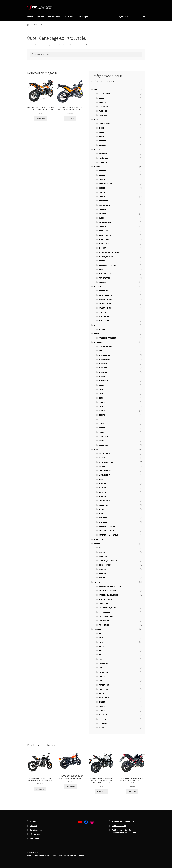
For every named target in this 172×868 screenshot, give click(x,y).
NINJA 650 (103, 372)
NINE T (101, 128)
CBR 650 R (103, 214)
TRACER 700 (103, 672)
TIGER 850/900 (104, 612)
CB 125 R (102, 175)
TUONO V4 (103, 115)
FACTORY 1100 (104, 94)
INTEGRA (102, 248)
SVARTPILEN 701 (105, 308)
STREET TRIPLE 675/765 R (109, 599)
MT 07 (101, 638)
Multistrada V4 (104, 158)
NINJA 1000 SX (104, 355)
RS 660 (101, 98)
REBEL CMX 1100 (105, 274)
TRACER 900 (103, 689)
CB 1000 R (102, 171)
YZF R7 (101, 728)
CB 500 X (102, 188)
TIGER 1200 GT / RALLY (107, 608)
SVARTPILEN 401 (105, 304)
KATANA (102, 578)
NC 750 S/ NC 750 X (106, 257)
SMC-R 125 (103, 518)
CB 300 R (102, 179)
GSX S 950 (102, 573)
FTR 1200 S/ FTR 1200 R (107, 338)
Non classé (99, 539)
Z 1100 (101, 385)
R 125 (101, 651)
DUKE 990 (102, 496)
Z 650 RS (102, 402)
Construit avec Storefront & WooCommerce (69, 855)
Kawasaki (98, 342)
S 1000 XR (102, 145)
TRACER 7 (102, 668)
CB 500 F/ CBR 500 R (106, 184)
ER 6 (100, 351)
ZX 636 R (102, 441)
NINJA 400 (103, 364)
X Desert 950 (104, 162)
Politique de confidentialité (123, 821)
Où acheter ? (69, 17)
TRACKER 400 (104, 621)
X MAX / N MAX (104, 698)
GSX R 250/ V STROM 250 (108, 561)
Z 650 (101, 398)
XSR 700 (102, 706)
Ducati (97, 149)
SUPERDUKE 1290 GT (107, 526)
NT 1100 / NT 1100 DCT (107, 265)
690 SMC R (103, 458)
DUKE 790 (102, 488)
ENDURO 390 (104, 505)
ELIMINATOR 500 (105, 346)
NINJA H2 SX (104, 376)
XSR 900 (102, 711)
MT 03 (101, 633)
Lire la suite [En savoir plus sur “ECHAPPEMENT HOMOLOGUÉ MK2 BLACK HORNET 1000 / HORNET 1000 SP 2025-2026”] (101, 791)
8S (100, 548)
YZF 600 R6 (103, 723)
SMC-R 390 (103, 522)
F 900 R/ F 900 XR (105, 124)
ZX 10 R (101, 424)
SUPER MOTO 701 (105, 295)
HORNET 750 (104, 244)
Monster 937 (104, 154)
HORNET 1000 (104, 231)
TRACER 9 (102, 676)
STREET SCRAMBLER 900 (108, 595)
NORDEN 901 (104, 291)
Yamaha (97, 629)
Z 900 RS (102, 415)
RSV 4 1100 (103, 102)
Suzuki (97, 544)
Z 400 (101, 389)
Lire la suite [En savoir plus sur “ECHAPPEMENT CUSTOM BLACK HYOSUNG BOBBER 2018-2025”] (71, 787)
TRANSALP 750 (104, 278)
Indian (97, 334)
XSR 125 (102, 702)
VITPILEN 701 (104, 321)
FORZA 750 (103, 226)
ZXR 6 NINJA (103, 445)
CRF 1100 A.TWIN (105, 222)
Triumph (98, 582)
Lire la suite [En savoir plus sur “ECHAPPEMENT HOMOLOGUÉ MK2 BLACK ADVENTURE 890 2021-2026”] (41, 118)
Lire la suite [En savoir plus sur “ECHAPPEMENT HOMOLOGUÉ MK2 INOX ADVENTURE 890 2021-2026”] (70, 118)
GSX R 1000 (103, 556)
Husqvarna (99, 286)
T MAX (101, 659)
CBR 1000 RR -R (105, 205)
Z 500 (101, 394)
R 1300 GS (102, 141)
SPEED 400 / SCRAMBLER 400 (110, 586)
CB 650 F (102, 192)
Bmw (96, 119)
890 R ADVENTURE (106, 462)
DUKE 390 (102, 484)
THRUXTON (103, 603)
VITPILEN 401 (104, 316)
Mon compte (83, 17)
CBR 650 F (102, 209)
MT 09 (101, 642)
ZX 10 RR (102, 428)
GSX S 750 (102, 569)
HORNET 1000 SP (105, 235)
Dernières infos (54, 17)
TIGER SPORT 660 (106, 616)
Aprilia (97, 89)
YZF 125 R (102, 719)
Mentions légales (119, 826)
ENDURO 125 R (104, 501)
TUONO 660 (103, 111)
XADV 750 (102, 282)
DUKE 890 (102, 492)
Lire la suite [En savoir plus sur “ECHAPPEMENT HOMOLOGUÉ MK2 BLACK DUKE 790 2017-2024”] (40, 789)
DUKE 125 (102, 479)
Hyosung (98, 325)
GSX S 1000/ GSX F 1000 (107, 565)
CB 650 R (102, 197)
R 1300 (101, 137)
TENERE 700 (103, 663)
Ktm (96, 449)
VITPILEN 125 (104, 312)
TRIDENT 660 (104, 625)
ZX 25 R (101, 432)
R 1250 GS (102, 132)
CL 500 (101, 218)
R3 (100, 655)
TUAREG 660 (103, 107)
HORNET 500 (104, 239)
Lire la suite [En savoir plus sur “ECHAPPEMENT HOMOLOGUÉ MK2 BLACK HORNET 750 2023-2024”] (132, 791)
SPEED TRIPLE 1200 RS (107, 591)
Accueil (30, 17)
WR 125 (101, 693)
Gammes (40, 17)
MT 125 (101, 646)
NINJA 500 (103, 368)
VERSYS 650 (103, 381)
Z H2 (100, 419)
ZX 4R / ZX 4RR (104, 436)
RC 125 (101, 509)
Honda (97, 167)
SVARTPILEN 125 (105, 299)
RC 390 (101, 513)
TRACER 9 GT (104, 685)
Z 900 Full (102, 411)
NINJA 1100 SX (104, 359)
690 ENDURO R (104, 454)
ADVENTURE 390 (105, 471)
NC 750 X (102, 261)
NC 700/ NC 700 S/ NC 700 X (109, 252)
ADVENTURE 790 (105, 475)
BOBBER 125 (103, 329)
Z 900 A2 (102, 406)
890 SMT (102, 466)
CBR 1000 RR (104, 201)
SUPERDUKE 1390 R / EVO (108, 535)
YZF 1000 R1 (103, 715)
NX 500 (101, 269)
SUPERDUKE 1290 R (106, 531)
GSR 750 (102, 552)
